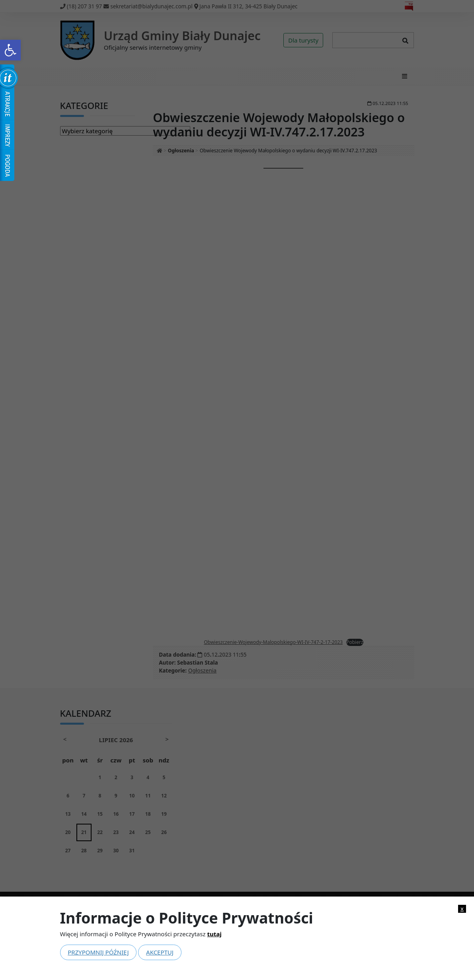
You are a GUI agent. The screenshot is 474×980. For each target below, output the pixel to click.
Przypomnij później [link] (98, 952)
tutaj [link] (214, 934)
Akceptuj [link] (160, 952)
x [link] (462, 909)
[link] (10, 50)
